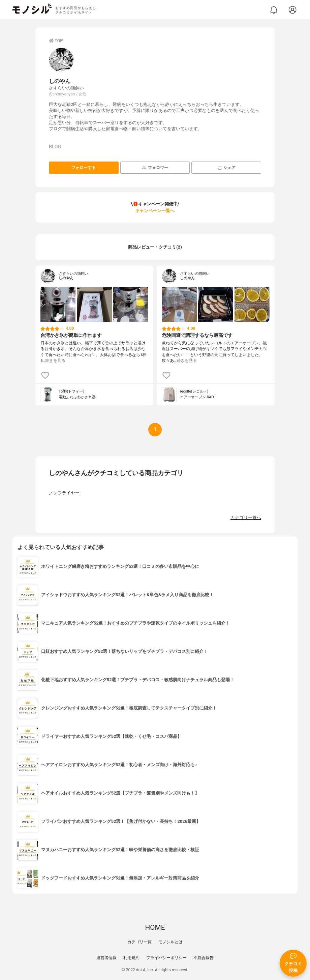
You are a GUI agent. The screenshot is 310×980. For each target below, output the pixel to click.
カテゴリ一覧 (139, 942)
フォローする (84, 168)
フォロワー (155, 168)
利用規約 (131, 958)
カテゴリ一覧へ (246, 517)
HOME (155, 927)
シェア (226, 168)
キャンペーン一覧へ (155, 211)
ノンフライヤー (64, 493)
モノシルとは (170, 942)
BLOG (55, 147)
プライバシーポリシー (166, 958)
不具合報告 (204, 958)
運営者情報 (106, 958)
